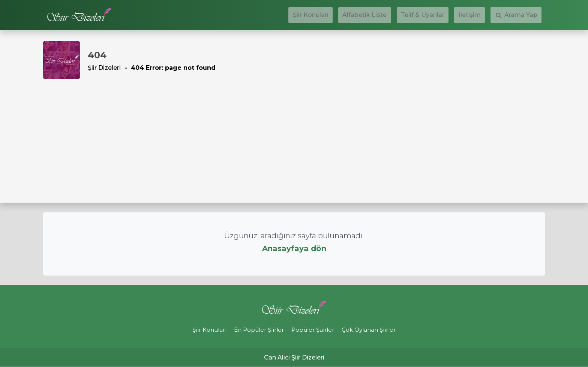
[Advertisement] (294, 135)
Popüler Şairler (315, 330)
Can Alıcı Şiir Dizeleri (294, 358)
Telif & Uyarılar (444, 15)
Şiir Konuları (349, 15)
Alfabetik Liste (394, 15)
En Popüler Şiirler (257, 330)
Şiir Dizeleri (104, 68)
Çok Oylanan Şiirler (375, 330)
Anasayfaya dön (294, 248)
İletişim (482, 15)
